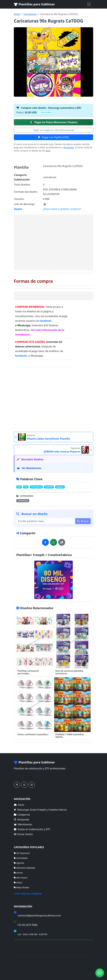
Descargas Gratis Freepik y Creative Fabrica (40, 810)
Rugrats (60, 487)
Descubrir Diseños (30, 459)
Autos (18, 883)
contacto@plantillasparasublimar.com (39, 916)
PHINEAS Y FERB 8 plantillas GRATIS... (69, 736)
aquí (48, 151)
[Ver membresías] (53, 580)
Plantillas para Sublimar (34, 4)
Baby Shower (22, 887)
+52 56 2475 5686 (27, 925)
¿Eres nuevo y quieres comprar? (62, 209)
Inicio (17, 14)
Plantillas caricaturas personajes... (28, 672)
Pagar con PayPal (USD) (53, 137)
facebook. (46, 321)
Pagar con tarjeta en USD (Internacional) (53, 130)
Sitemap (54, 971)
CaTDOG (49, 487)
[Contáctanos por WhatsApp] (24, 785)
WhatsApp (69, 147)
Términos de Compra (24, 944)
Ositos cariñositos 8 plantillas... (33, 734)
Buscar (83, 521)
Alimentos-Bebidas (25, 868)
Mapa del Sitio (21, 948)
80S (19, 487)
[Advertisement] (53, 242)
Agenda (19, 863)
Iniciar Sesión (23, 834)
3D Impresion (22, 853)
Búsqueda (22, 819)
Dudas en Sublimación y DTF (32, 829)
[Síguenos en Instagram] (32, 785)
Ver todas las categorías (28, 894)
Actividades (21, 858)
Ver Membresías (29, 468)
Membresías (23, 824)
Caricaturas (30, 14)
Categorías (22, 815)
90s (26, 487)
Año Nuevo (21, 878)
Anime (18, 873)
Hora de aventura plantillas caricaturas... (69, 672)
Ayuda (18, 209)
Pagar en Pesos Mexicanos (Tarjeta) (53, 122)
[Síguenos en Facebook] (17, 785)
